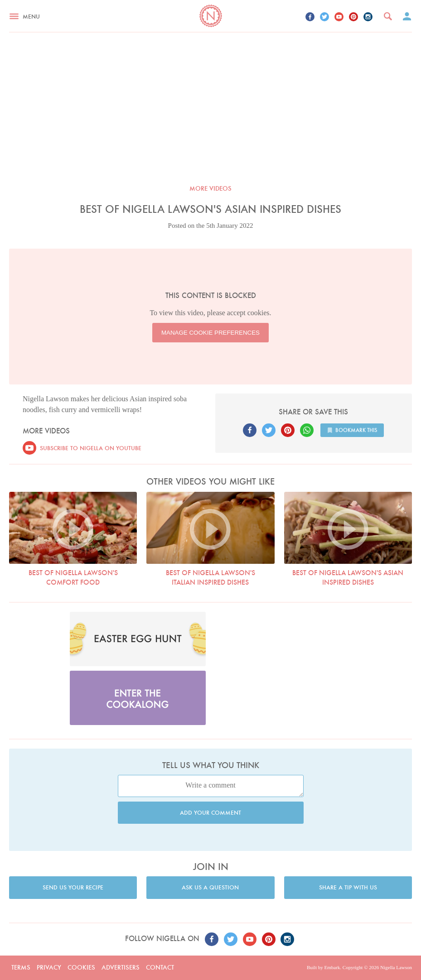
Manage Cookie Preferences (210, 333)
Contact (160, 967)
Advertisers (121, 967)
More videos (210, 188)
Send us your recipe (73, 887)
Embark (332, 967)
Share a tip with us (348, 887)
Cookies (81, 967)
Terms (21, 967)
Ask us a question (210, 887)
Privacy (49, 967)
